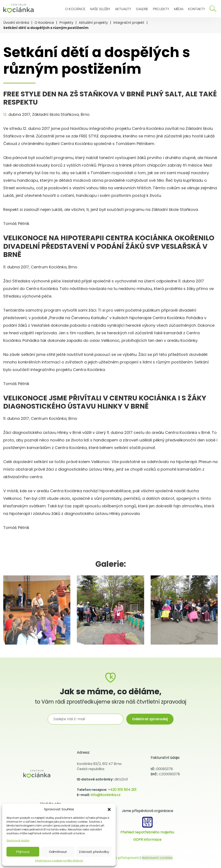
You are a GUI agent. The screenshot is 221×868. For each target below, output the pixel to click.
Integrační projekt (129, 23)
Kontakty (197, 9)
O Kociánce (75, 9)
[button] (109, 809)
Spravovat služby (18, 840)
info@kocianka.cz (106, 795)
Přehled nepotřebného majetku (147, 832)
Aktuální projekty (93, 23)
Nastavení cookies (157, 858)
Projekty (161, 9)
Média (179, 9)
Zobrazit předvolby (94, 852)
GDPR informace (147, 840)
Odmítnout (58, 852)
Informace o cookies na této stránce (59, 861)
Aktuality (123, 9)
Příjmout (23, 852)
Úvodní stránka (16, 23)
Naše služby (100, 9)
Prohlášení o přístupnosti (117, 858)
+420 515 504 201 (122, 790)
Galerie (142, 9)
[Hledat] (213, 9)
